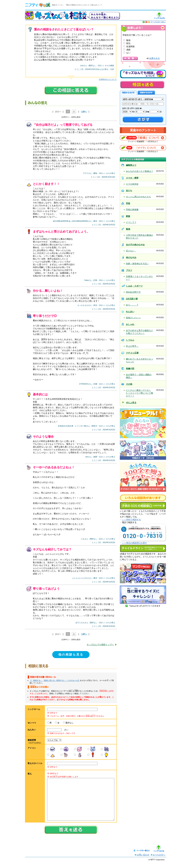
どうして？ (131, 222)
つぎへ (84, 112)
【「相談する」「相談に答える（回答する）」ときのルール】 (55, 680)
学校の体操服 (132, 209)
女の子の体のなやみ (135, 245)
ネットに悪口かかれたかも (138, 197)
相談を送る (142, 85)
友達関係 (130, 46)
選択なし (70, 723)
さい (65, 730)
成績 (128, 50)
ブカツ (129, 270)
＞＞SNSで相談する (131, 520)
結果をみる (155, 58)
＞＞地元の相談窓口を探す (134, 543)
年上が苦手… (132, 346)
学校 (128, 203)
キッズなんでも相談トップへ (100, 645)
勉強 (128, 40)
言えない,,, (131, 251)
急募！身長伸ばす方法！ (137, 264)
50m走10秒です (133, 292)
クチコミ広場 (132, 353)
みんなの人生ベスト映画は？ (140, 171)
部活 (128, 43)
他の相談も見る (71, 655)
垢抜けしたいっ (133, 318)
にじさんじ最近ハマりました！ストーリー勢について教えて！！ (140, 393)
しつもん (130, 340)
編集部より (131, 165)
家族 (128, 216)
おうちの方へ (159, 861)
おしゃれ (130, 324)
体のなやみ (131, 257)
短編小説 (130, 368)
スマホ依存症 (132, 184)
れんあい (130, 312)
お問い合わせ (143, 861)
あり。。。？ (132, 305)
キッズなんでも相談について (143, 74)
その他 (129, 384)
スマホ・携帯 (132, 178)
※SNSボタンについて (108, 79)
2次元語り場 (132, 299)
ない (128, 53)
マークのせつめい (158, 22)
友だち (129, 191)
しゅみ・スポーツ (134, 286)
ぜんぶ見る (131, 403)
